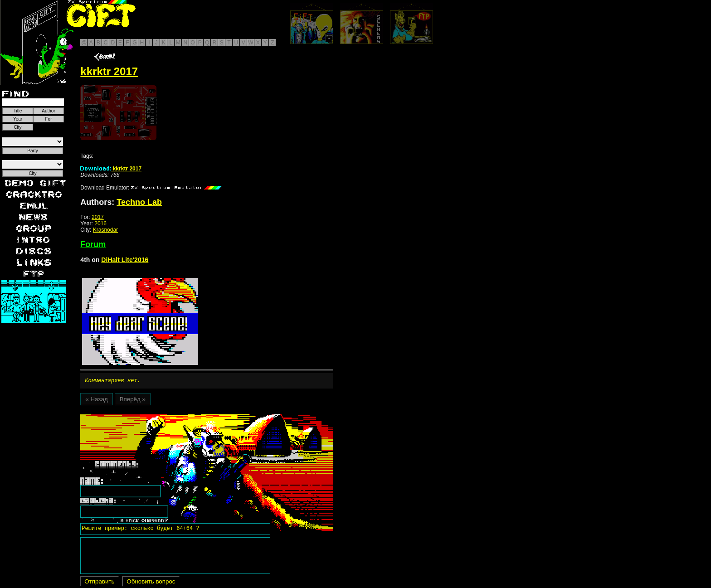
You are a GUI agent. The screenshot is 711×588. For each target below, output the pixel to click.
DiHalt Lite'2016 (125, 260)
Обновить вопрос (151, 583)
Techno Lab (139, 202)
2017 (98, 217)
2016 (100, 224)
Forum (93, 244)
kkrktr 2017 (111, 169)
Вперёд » (133, 401)
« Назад (96, 401)
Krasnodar (105, 230)
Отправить (99, 583)
